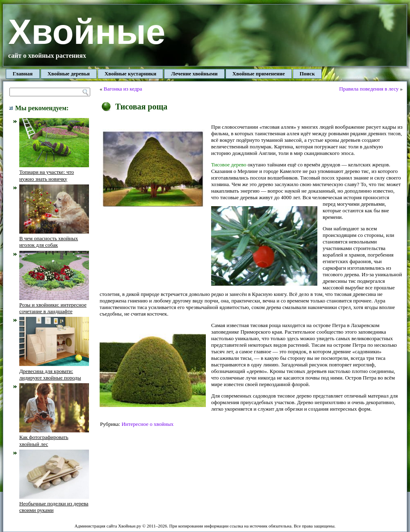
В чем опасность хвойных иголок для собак (54, 239)
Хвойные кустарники (130, 74)
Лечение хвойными (194, 74)
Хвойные (87, 32)
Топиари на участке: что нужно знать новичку (54, 172)
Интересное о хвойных (147, 424)
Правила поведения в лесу (369, 89)
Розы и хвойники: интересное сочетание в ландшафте (54, 305)
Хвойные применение (259, 74)
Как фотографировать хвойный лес (54, 437)
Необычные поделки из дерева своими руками (54, 504)
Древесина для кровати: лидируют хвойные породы (54, 371)
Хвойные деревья (69, 74)
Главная (23, 74)
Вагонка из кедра (123, 89)
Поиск (307, 74)
